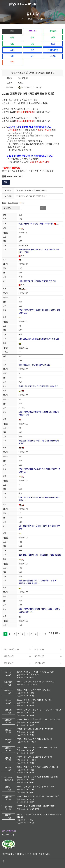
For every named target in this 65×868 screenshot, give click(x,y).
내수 (32, 44)
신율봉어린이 (53, 50)
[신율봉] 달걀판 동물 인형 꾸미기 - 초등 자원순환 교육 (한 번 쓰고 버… (39, 251)
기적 (12, 62)
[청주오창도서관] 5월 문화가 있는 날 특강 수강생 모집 (39, 339)
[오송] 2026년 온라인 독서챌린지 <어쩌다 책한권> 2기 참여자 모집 (39, 312)
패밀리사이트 (40, 663)
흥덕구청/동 (39, 656)
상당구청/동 (39, 650)
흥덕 (32, 50)
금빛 (12, 44)
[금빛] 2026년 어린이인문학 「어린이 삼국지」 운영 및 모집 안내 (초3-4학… (39, 611)
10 (45, 634)
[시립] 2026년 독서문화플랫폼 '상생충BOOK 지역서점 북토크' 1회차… (39, 414)
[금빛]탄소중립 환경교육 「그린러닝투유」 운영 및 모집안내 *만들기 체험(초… (37, 582)
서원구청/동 (9, 656)
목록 (6, 182)
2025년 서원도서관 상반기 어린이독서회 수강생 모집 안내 (34, 190)
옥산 (32, 56)
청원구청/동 (9, 663)
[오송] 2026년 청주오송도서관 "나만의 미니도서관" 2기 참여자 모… (39, 471)
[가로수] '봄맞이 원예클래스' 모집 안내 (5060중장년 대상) (34, 196)
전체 (12, 31)
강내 (12, 56)
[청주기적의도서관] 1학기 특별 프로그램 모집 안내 (37, 281)
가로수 (53, 56)
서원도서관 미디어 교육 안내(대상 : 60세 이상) (36, 224)
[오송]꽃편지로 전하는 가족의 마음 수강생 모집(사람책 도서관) (39, 442)
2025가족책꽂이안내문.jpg (30, 88)
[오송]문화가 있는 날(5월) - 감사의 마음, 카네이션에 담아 (40, 555)
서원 (12, 50)
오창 (53, 38)
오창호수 (53, 31)
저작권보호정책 (8, 835)
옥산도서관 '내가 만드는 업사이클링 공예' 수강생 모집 (38, 386)
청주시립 (32, 31)
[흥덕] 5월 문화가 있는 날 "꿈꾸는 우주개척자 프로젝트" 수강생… (39, 499)
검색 (43, 208)
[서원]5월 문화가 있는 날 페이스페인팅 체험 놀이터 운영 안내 (39, 527)
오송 (53, 44)
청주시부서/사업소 (11, 650)
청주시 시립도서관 (37, 4)
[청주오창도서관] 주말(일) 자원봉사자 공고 (34, 365)
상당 (12, 38)
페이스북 (3, 861)
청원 (32, 38)
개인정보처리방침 (9, 831)
